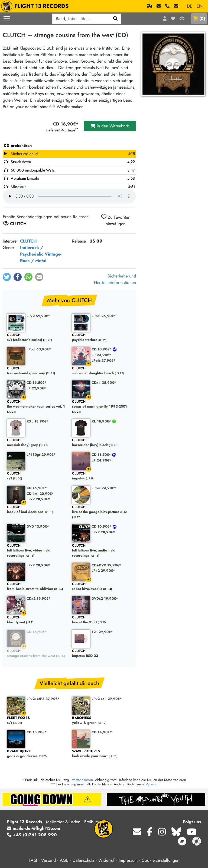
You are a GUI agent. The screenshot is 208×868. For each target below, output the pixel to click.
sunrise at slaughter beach (102, 371)
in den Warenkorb (110, 126)
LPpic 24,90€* (104, 488)
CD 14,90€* (102, 732)
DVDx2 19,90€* (105, 598)
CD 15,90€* (37, 732)
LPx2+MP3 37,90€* (43, 699)
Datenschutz (83, 860)
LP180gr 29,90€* (41, 455)
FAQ (33, 860)
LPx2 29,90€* (103, 571)
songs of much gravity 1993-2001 (102, 404)
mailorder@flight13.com (34, 828)
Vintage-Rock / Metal (41, 257)
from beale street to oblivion (37, 587)
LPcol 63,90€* (39, 349)
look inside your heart (102, 754)
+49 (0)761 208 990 (32, 835)
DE (190, 6)
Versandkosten (82, 780)
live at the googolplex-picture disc (102, 510)
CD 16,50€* (37, 383)
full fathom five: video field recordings (37, 551)
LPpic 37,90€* (104, 361)
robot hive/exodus (102, 587)
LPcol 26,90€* (104, 316)
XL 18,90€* (102, 421)
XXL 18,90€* (38, 421)
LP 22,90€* (36, 388)
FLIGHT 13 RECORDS (36, 6)
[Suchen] (116, 19)
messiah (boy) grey (37, 443)
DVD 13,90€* (38, 526)
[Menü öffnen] (7, 19)
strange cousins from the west (37, 654)
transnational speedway (37, 371)
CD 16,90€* (37, 488)
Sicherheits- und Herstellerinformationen (115, 279)
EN (199, 6)
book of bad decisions (37, 510)
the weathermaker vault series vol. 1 (37, 404)
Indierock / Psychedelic (32, 251)
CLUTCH (28, 241)
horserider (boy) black (102, 443)
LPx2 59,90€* (38, 316)
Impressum (128, 860)
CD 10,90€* (102, 349)
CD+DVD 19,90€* (106, 565)
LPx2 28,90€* (38, 499)
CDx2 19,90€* (39, 598)
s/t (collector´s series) (37, 338)
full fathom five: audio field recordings (102, 551)
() (199, 19)
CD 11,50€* (102, 455)
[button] (7, 277)
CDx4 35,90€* (104, 383)
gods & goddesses (37, 754)
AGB (64, 860)
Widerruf (106, 860)
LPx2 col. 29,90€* (107, 699)
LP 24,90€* (101, 355)
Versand (152, 784)
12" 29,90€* (102, 632)
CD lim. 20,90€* (40, 494)
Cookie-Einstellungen (160, 860)
